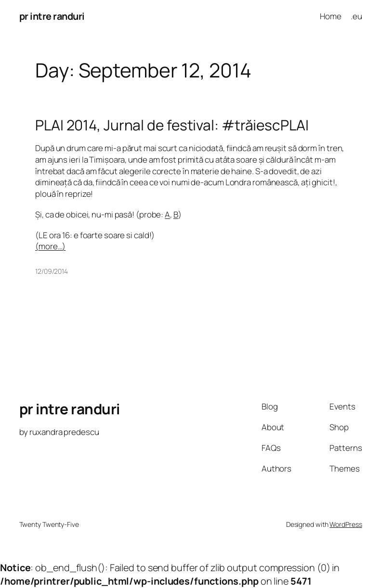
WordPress (346, 524)
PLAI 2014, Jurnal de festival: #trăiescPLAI (172, 125)
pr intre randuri (52, 16)
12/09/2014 (52, 271)
